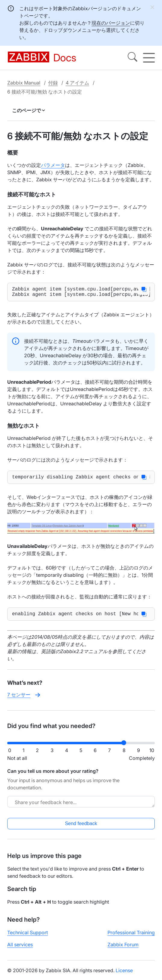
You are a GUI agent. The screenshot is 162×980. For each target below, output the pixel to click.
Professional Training (131, 937)
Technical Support (28, 937)
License (124, 975)
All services (20, 949)
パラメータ (53, 165)
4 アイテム (77, 83)
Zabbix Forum (123, 949)
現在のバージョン (111, 23)
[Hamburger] (149, 58)
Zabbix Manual (24, 83)
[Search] (132, 58)
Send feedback (81, 828)
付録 (53, 83)
